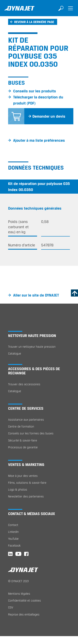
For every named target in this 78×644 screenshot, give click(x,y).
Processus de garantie (23, 447)
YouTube (13, 539)
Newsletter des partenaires (26, 496)
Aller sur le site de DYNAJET (36, 295)
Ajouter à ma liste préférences (39, 140)
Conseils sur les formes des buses (31, 433)
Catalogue (15, 353)
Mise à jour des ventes (23, 476)
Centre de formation (21, 426)
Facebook (14, 545)
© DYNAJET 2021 (19, 581)
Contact (13, 525)
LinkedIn (13, 532)
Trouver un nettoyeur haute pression (32, 347)
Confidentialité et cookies (25, 600)
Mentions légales (19, 594)
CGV (11, 607)
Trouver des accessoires (24, 384)
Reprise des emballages (24, 614)
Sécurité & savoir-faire (23, 440)
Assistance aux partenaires (26, 420)
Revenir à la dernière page (34, 22)
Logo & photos (18, 489)
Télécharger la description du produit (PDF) (38, 100)
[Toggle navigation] (71, 11)
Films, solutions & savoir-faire (27, 483)
